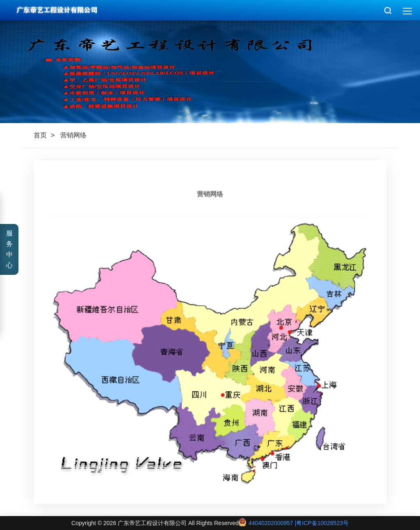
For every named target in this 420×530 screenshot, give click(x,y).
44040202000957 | (267, 523)
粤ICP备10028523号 (322, 523)
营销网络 (73, 135)
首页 (40, 135)
